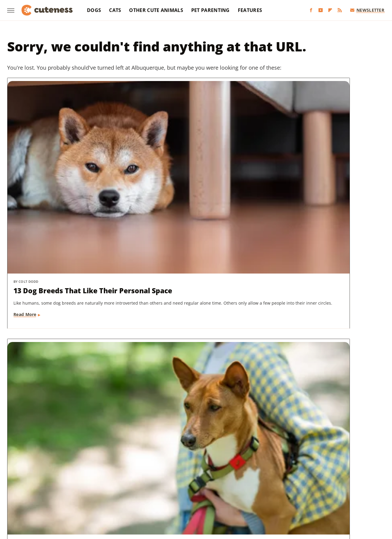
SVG (227, 486)
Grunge (196, 478)
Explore (71, 478)
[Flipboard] (330, 10)
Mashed (364, 478)
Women (179, 495)
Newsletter (367, 10)
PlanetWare (131, 486)
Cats (115, 10)
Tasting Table (250, 486)
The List (311, 486)
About (172, 443)
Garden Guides (153, 478)
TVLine (362, 486)
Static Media (164, 454)
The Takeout (337, 486)
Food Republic (118, 478)
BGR (24, 478)
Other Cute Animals (156, 10)
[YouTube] (321, 10)
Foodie (91, 478)
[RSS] (340, 10)
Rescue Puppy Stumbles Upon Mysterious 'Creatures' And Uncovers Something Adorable (195, 343)
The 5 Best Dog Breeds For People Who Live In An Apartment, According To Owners (59, 343)
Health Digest (223, 478)
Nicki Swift (68, 486)
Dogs (94, 10)
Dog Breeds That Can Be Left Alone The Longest (321, 169)
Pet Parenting (210, 10)
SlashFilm (183, 486)
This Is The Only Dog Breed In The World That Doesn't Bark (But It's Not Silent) (194, 174)
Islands (302, 478)
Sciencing (158, 486)
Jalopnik (323, 478)
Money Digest (37, 486)
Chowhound (46, 478)
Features (250, 10)
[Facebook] (311, 10)
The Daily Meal (283, 486)
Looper (344, 478)
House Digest (255, 478)
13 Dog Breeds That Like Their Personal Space (66, 169)
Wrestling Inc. (207, 495)
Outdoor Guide (99, 486)
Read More (25, 217)
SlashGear (208, 486)
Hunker (282, 478)
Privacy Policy (207, 443)
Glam (178, 478)
